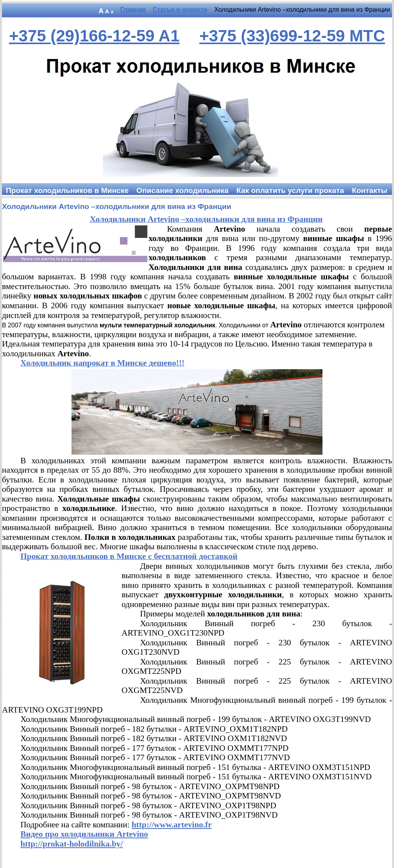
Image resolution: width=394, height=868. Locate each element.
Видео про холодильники (84, 834)
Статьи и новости (180, 10)
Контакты (369, 190)
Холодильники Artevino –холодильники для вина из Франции (117, 206)
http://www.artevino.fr (172, 825)
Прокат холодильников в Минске (67, 190)
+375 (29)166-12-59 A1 (94, 36)
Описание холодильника (183, 190)
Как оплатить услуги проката (290, 190)
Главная (133, 10)
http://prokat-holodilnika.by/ (72, 844)
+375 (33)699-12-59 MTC (292, 36)
